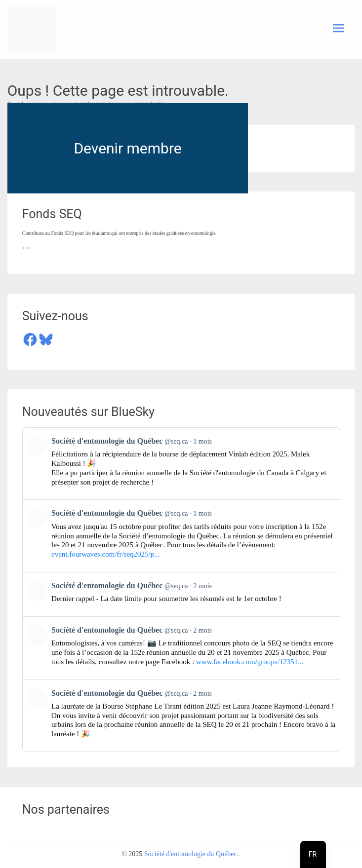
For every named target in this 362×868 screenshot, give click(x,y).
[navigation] (313, 854)
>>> (26, 248)
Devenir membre (127, 148)
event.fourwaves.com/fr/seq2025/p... (106, 554)
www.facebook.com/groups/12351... (250, 662)
